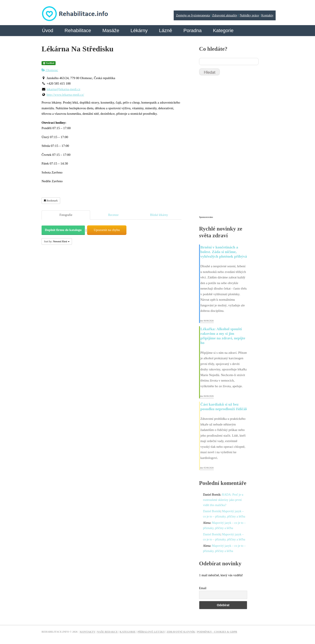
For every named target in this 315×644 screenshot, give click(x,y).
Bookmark (51, 201)
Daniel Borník (212, 511)
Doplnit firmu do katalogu (63, 230)
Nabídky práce (249, 15)
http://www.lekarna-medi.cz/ (65, 95)
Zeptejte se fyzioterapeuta (193, 15)
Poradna (192, 30)
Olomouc (50, 70)
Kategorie (223, 30)
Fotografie (66, 215)
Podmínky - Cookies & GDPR (217, 632)
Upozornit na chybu (107, 230)
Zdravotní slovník (181, 632)
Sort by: (57, 241)
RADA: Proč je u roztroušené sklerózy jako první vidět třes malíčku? (223, 500)
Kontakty (267, 15)
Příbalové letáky (151, 632)
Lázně (166, 30)
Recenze (113, 215)
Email (203, 588)
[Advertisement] (232, 148)
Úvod (48, 30)
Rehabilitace (78, 30)
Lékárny (139, 30)
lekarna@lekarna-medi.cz (63, 89)
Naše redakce (107, 632)
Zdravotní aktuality (225, 15)
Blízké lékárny (159, 215)
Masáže (111, 30)
